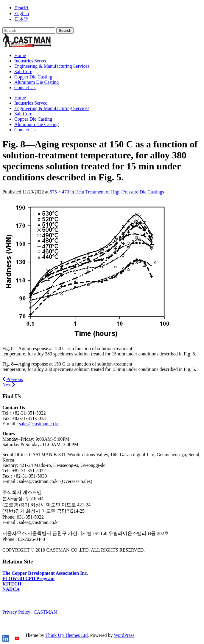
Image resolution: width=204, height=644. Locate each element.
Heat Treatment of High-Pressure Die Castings (119, 192)
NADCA (11, 589)
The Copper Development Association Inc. (45, 573)
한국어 (21, 8)
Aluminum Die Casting (36, 82)
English (22, 14)
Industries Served (31, 61)
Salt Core (23, 71)
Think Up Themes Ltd (66, 635)
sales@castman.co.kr (39, 424)
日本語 (21, 19)
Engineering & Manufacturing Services (52, 66)
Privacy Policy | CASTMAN (30, 612)
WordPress (124, 635)
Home (20, 55)
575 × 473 (59, 192)
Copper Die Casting (33, 77)
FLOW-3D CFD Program (28, 578)
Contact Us (25, 88)
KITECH (12, 584)
